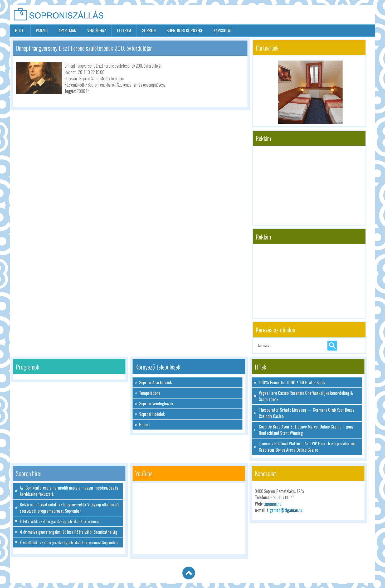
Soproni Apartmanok (155, 382)
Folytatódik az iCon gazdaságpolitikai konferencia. (60, 521)
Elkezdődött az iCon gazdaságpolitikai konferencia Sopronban (69, 542)
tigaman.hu (272, 504)
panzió (42, 31)
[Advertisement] (314, 15)
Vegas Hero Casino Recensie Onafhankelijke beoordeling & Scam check (306, 396)
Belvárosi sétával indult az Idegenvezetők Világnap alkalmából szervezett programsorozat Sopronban (70, 508)
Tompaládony (150, 393)
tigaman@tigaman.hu (285, 510)
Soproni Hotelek (152, 414)
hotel (20, 31)
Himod (144, 425)
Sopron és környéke (185, 31)
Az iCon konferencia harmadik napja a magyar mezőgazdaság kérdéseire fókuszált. (69, 491)
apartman (67, 31)
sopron (149, 31)
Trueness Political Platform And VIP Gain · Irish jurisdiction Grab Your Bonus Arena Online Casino (307, 447)
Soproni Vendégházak (156, 403)
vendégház (97, 31)
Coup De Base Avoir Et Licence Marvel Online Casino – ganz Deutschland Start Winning (306, 430)
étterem (124, 31)
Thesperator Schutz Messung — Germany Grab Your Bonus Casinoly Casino (307, 413)
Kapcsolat (223, 31)
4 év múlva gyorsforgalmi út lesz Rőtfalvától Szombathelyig (69, 532)
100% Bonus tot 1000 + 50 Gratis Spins (292, 382)
